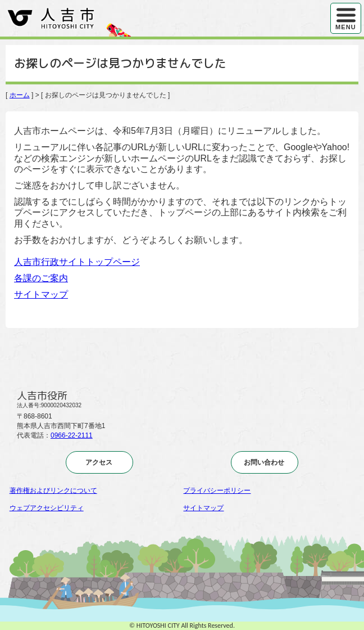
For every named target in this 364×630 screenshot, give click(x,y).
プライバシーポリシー (217, 490)
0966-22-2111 (72, 435)
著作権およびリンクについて (53, 490)
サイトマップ (41, 294)
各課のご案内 (41, 278)
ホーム (20, 95)
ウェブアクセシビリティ (47, 508)
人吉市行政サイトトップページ (77, 262)
